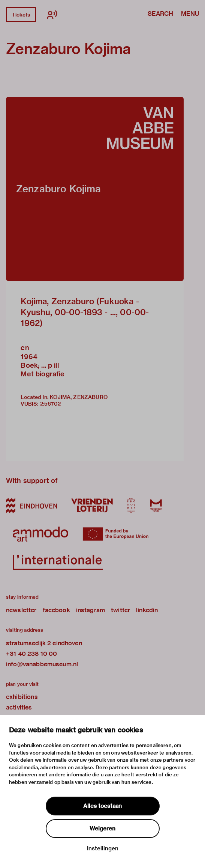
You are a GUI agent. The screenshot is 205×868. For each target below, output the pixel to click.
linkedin (147, 610)
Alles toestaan (102, 806)
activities (19, 707)
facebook (56, 610)
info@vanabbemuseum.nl (42, 664)
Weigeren (102, 829)
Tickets (21, 15)
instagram (91, 610)
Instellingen (103, 848)
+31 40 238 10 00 (31, 654)
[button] (95, 189)
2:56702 (51, 404)
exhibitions (22, 697)
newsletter (21, 610)
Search (160, 14)
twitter (120, 610)
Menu (190, 14)
